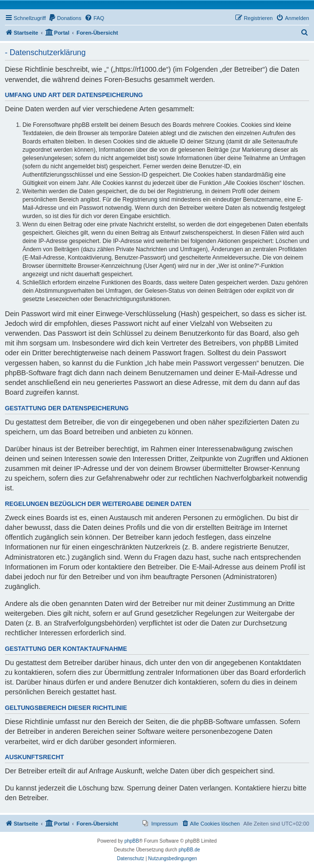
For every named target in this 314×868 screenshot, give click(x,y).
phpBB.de (189, 850)
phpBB (132, 841)
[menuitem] (65, 18)
